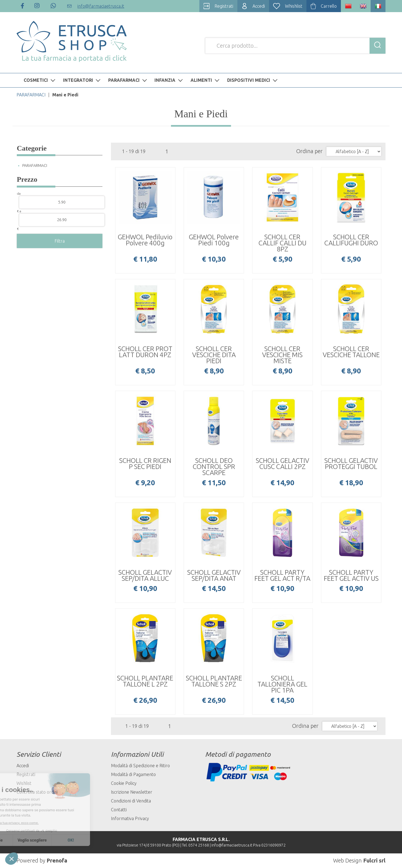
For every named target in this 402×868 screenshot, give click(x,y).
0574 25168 (199, 845)
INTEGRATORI (82, 80)
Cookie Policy (124, 783)
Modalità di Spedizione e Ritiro (140, 766)
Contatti (119, 810)
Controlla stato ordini (37, 792)
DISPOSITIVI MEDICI (253, 80)
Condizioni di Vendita (131, 801)
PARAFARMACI (128, 80)
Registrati (26, 774)
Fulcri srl (374, 860)
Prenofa (57, 860)
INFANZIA (169, 80)
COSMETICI (40, 80)
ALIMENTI (206, 80)
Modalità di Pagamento (133, 774)
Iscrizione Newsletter (132, 792)
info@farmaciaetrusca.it (232, 845)
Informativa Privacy (130, 818)
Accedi (23, 766)
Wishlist (24, 783)
